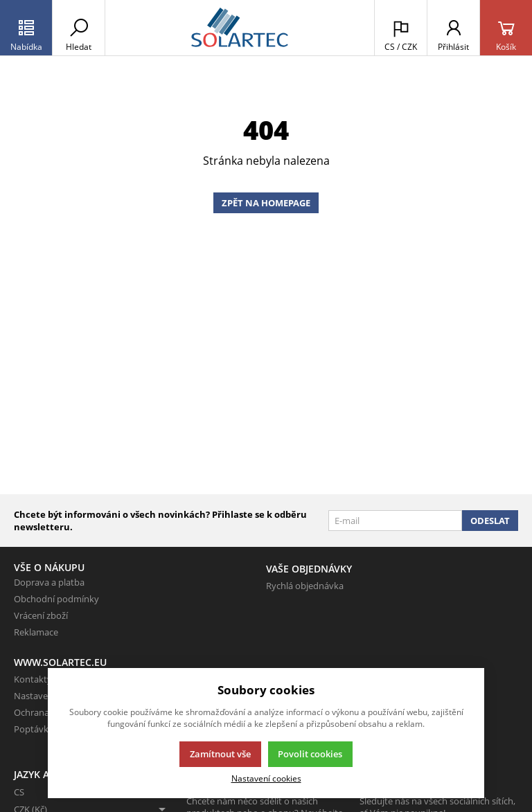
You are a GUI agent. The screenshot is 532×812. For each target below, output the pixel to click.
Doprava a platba (49, 582)
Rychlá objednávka (305, 586)
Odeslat (490, 521)
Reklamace (36, 632)
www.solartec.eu (60, 662)
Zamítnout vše (220, 754)
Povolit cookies (310, 754)
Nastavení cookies (266, 778)
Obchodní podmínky (56, 599)
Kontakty (33, 679)
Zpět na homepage (266, 203)
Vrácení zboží (41, 615)
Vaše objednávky (309, 569)
